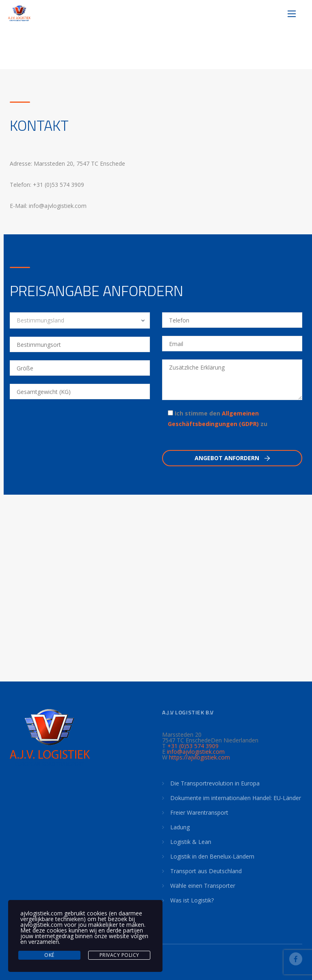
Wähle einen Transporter (203, 886)
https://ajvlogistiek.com (199, 757)
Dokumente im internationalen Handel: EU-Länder (236, 798)
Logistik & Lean (191, 842)
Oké (49, 955)
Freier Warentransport (199, 812)
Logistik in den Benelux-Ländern (212, 856)
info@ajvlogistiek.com (196, 752)
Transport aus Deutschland (206, 871)
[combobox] (80, 320)
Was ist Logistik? (192, 900)
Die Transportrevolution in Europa (215, 783)
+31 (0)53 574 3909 (193, 746)
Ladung (180, 827)
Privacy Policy (119, 955)
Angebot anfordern (232, 458)
